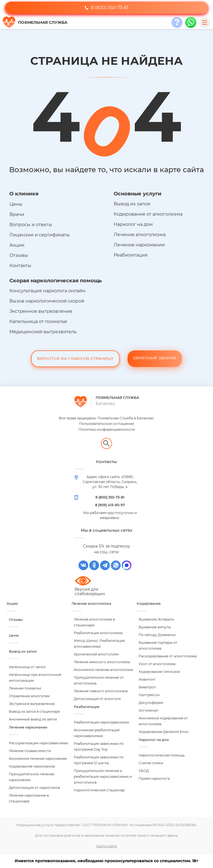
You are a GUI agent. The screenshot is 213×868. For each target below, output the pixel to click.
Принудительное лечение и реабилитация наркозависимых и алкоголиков (103, 777)
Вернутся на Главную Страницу (75, 358)
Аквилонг (147, 679)
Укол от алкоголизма (157, 664)
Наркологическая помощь (162, 755)
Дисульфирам (151, 703)
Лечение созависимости (30, 751)
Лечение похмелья (25, 688)
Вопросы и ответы (31, 225)
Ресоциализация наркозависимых (39, 743)
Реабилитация (131, 255)
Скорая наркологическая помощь (56, 281)
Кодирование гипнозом (159, 672)
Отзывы (19, 255)
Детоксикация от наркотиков (34, 788)
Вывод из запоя (132, 204)
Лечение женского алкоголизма (102, 662)
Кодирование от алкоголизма (148, 214)
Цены (16, 204)
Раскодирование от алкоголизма (168, 656)
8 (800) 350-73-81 (107, 8)
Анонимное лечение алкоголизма (103, 670)
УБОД (144, 771)
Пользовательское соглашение (106, 424)
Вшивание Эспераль (156, 619)
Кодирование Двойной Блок (164, 732)
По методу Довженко (157, 635)
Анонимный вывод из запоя (33, 719)
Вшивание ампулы (155, 627)
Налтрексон (149, 695)
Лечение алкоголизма (140, 235)
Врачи (17, 214)
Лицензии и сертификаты (40, 235)
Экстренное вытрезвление (41, 311)
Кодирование (149, 604)
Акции (17, 245)
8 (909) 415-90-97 (110, 505)
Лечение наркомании (139, 245)
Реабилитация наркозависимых (101, 722)
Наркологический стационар (99, 790)
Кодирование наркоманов (32, 766)
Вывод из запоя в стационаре (34, 711)
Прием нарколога (154, 778)
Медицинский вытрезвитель (43, 332)
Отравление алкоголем (29, 696)
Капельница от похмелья (38, 321)
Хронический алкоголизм (96, 654)
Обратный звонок (155, 358)
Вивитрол (147, 687)
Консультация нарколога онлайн (47, 291)
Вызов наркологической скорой (47, 301)
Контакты (20, 266)
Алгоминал (149, 710)
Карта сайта (106, 846)
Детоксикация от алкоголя (97, 699)
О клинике (24, 194)
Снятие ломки (151, 763)
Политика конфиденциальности (107, 429)
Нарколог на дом (133, 224)
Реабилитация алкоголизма (98, 633)
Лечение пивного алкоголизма (101, 691)
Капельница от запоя (27, 667)
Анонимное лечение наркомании (38, 759)
